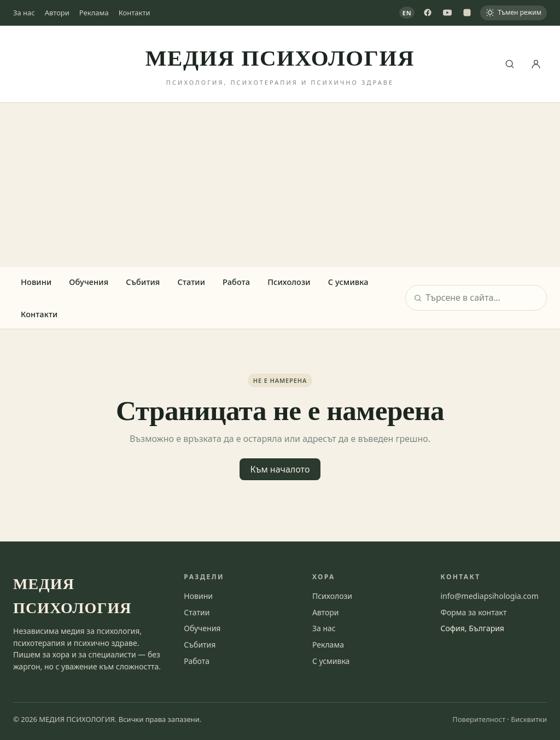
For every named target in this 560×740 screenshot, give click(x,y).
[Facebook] (428, 13)
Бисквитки (529, 719)
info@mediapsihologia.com (489, 596)
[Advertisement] (280, 185)
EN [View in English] (407, 13)
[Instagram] (467, 13)
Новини (36, 282)
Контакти (135, 13)
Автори (57, 13)
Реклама (94, 13)
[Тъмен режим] (514, 13)
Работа (236, 282)
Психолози (289, 282)
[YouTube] (447, 13)
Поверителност (479, 719)
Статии (191, 282)
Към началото (280, 469)
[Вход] (536, 64)
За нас (24, 13)
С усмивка (348, 282)
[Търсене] (510, 64)
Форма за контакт (473, 612)
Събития (143, 282)
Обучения (89, 282)
